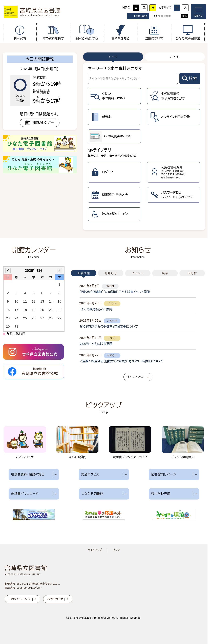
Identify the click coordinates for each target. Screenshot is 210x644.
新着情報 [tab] (84, 273)
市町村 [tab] (192, 273)
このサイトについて (20, 599)
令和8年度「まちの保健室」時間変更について (109, 327)
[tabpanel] (144, 147)
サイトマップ (95, 550)
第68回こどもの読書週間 (96, 344)
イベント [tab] (138, 273)
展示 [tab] (165, 273)
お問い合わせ (55, 599)
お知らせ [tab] (111, 273)
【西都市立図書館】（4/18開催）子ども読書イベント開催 (114, 292)
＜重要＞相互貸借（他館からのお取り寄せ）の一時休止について (121, 361)
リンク (116, 550)
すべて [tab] (113, 57)
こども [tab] (175, 57)
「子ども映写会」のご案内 (96, 309)
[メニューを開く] (198, 12)
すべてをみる (135, 377)
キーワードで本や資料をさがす (115, 69)
